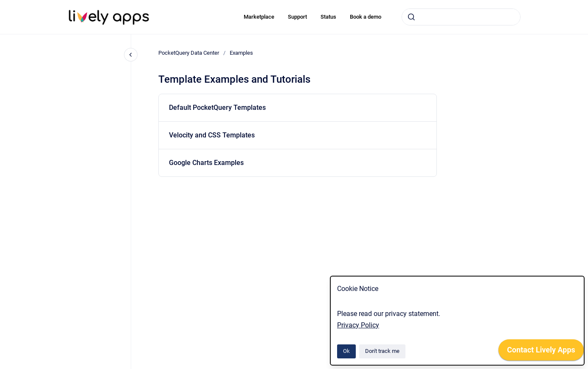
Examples (241, 53)
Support (297, 17)
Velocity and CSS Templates (212, 135)
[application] (541, 352)
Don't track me (382, 351)
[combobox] (461, 17)
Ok (346, 351)
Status (328, 17)
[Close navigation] (131, 55)
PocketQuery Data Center (189, 53)
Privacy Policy (358, 325)
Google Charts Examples (206, 163)
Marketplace (259, 17)
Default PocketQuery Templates (217, 108)
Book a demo (366, 17)
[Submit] (411, 17)
